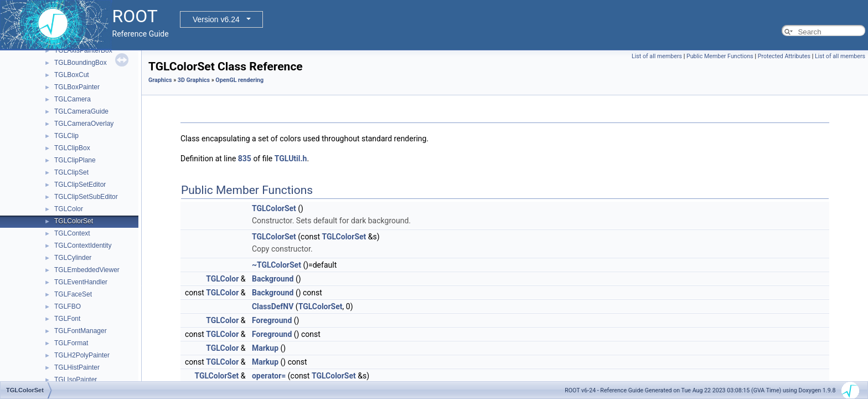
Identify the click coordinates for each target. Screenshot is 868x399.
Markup (265, 348)
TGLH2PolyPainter (82, 355)
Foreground (272, 320)
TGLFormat (71, 343)
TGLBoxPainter (77, 87)
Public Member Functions (720, 56)
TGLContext (72, 233)
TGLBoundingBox (81, 63)
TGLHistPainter (77, 367)
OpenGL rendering (239, 80)
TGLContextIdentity (83, 245)
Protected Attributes (784, 56)
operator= (269, 376)
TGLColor (69, 209)
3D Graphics (194, 80)
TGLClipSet (71, 172)
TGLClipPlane (75, 160)
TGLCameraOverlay (84, 124)
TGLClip (66, 136)
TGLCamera (73, 99)
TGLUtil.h (291, 158)
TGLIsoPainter (76, 380)
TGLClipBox (72, 148)
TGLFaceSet (73, 294)
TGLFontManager (81, 331)
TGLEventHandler (81, 282)
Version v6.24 (216, 19)
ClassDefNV (273, 306)
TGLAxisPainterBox (83, 50)
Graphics (160, 80)
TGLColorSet (74, 221)
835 (245, 158)
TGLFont (67, 319)
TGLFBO (68, 306)
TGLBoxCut (72, 75)
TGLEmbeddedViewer (87, 270)
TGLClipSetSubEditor (86, 197)
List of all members (657, 56)
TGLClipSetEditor (80, 185)
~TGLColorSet (277, 265)
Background (273, 279)
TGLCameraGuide (81, 111)
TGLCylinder (73, 258)
